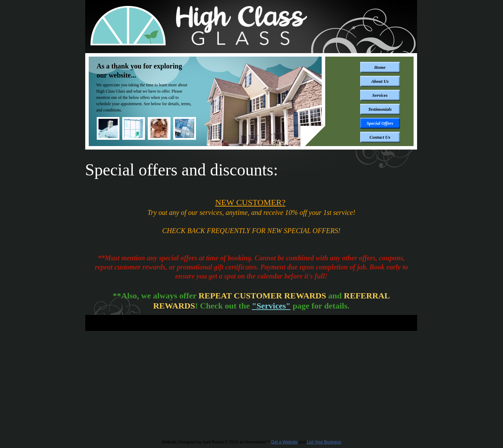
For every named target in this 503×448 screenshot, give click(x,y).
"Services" (271, 306)
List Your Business (324, 442)
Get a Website (284, 442)
